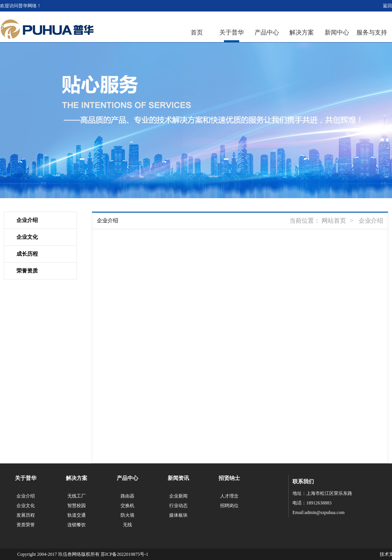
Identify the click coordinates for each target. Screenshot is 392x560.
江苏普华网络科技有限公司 (47, 29)
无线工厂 (77, 496)
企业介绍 (27, 220)
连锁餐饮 (77, 525)
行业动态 (178, 506)
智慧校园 (77, 506)
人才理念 (229, 496)
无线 (127, 525)
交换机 (127, 506)
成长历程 (27, 254)
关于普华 (232, 32)
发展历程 (26, 515)
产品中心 (267, 32)
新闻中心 (337, 32)
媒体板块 (178, 515)
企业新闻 (178, 496)
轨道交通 (77, 515)
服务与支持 (372, 32)
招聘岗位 (229, 506)
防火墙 (127, 515)
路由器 (127, 496)
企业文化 (27, 237)
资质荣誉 (26, 525)
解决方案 (302, 32)
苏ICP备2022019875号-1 (125, 554)
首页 (197, 32)
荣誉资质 (27, 271)
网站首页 (334, 221)
